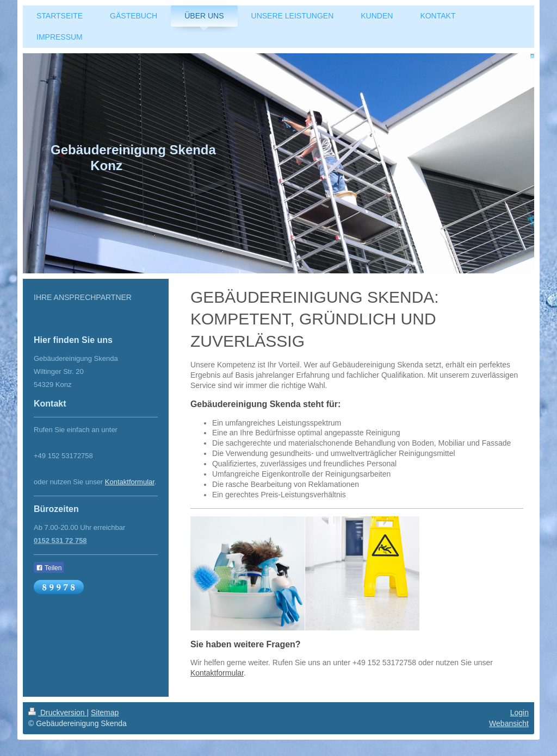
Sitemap (105, 713)
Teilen (49, 568)
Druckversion (57, 713)
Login (519, 713)
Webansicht (509, 723)
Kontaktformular (217, 673)
